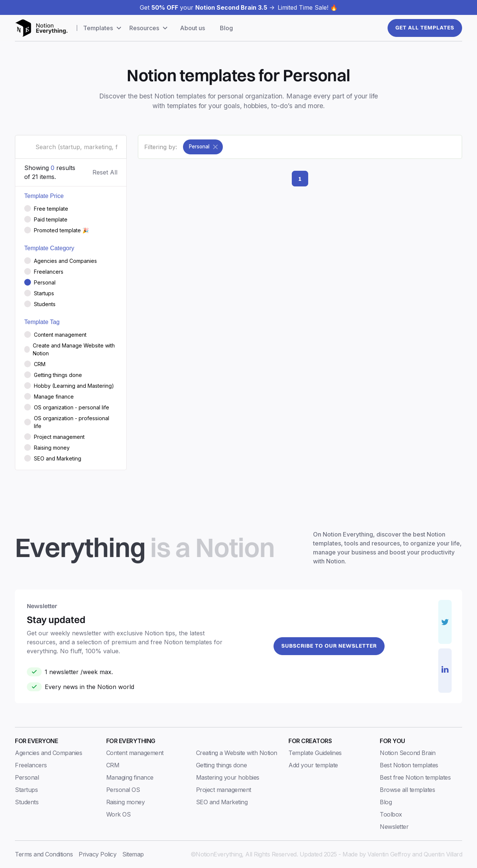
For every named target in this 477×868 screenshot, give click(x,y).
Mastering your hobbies (228, 777)
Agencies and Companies (48, 753)
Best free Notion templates (415, 777)
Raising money (126, 802)
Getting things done (222, 765)
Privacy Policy (97, 854)
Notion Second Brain (408, 753)
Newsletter (394, 827)
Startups (26, 790)
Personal (27, 777)
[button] (103, 28)
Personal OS (123, 790)
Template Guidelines (315, 753)
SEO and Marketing (222, 802)
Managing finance (130, 777)
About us (192, 28)
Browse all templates (407, 790)
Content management (135, 753)
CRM (113, 765)
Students (27, 802)
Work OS (119, 814)
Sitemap (133, 854)
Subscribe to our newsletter (329, 646)
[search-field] (71, 147)
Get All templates (425, 28)
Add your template (313, 765)
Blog (226, 28)
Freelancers (31, 765)
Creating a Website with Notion (237, 753)
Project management (224, 790)
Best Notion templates (409, 765)
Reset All (105, 172)
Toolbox (391, 814)
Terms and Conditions (44, 854)
